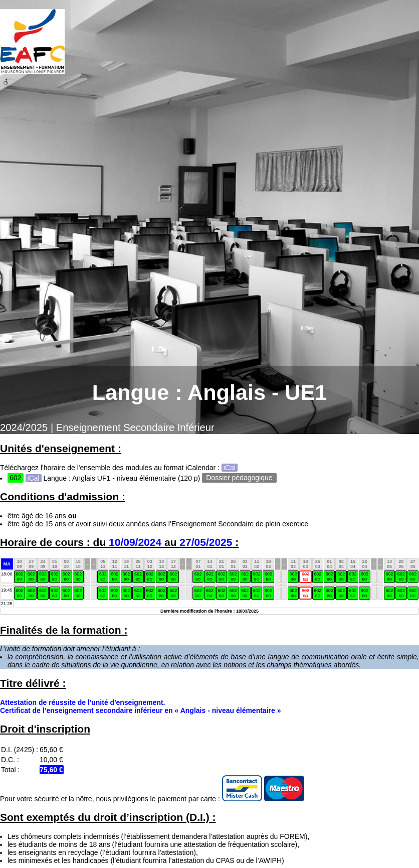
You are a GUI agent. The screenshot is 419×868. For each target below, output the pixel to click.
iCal (230, 468)
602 (19, 576)
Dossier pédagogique (239, 478)
